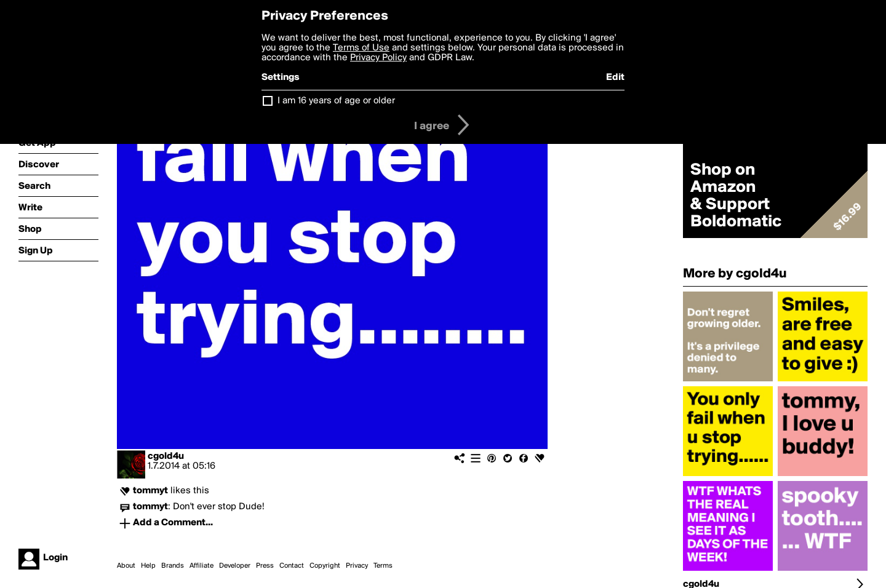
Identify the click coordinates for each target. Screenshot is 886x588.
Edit (615, 77)
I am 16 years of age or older (336, 101)
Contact (292, 566)
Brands (173, 566)
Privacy (357, 566)
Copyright (325, 566)
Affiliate (202, 566)
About (126, 566)
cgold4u (166, 456)
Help (148, 566)
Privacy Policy (378, 58)
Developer (235, 566)
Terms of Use (361, 48)
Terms (383, 566)
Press (265, 566)
